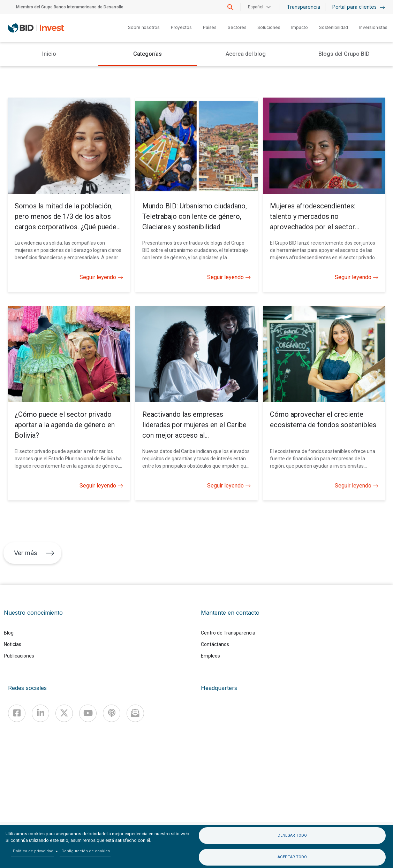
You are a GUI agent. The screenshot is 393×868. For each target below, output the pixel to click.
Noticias (13, 644)
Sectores (237, 27)
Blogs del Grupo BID (344, 54)
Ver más (34, 553)
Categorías (148, 54)
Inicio (49, 54)
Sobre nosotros (144, 27)
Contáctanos (215, 644)
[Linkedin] (40, 713)
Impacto (299, 27)
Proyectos (181, 27)
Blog (9, 633)
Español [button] (256, 7)
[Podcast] (112, 713)
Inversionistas (373, 27)
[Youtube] (88, 713)
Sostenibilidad (334, 27)
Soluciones (269, 27)
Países (210, 27)
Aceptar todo (292, 857)
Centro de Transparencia (228, 633)
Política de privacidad (33, 851)
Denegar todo (292, 835)
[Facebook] (17, 713)
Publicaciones (19, 656)
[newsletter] (135, 713)
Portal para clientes (359, 7)
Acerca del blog (246, 54)
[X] (64, 713)
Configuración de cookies (86, 851)
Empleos (210, 656)
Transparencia (304, 7)
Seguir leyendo (101, 277)
